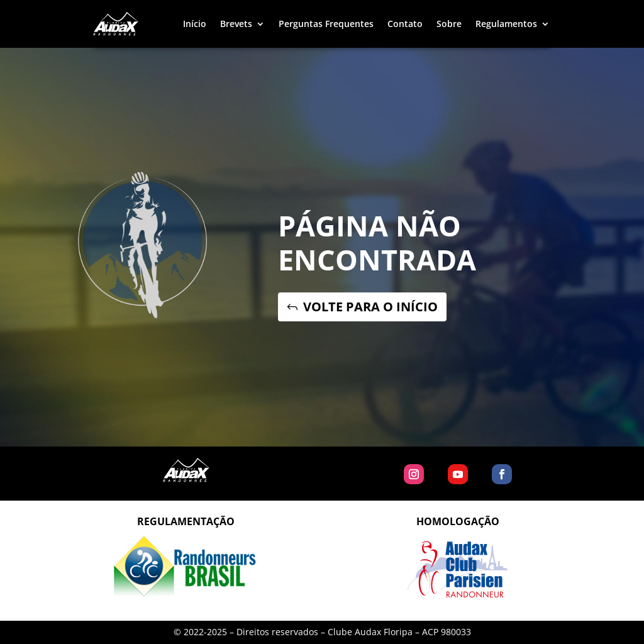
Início (195, 24)
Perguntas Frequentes (326, 24)
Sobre (449, 24)
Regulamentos (506, 24)
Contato (405, 24)
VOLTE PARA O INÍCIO (370, 307)
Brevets (236, 24)
